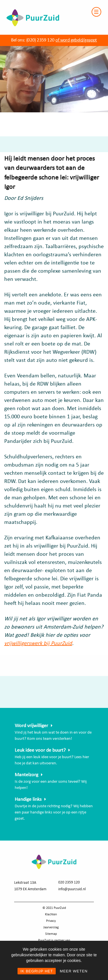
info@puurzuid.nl (72, 889)
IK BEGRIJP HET (37, 971)
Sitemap (51, 934)
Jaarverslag (51, 928)
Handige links (28, 799)
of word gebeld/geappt (76, 40)
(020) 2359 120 (40, 40)
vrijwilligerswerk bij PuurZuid (38, 644)
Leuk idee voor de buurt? (40, 750)
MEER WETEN (74, 971)
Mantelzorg (26, 775)
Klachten (51, 915)
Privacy (51, 921)
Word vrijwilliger (31, 726)
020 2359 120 (69, 882)
